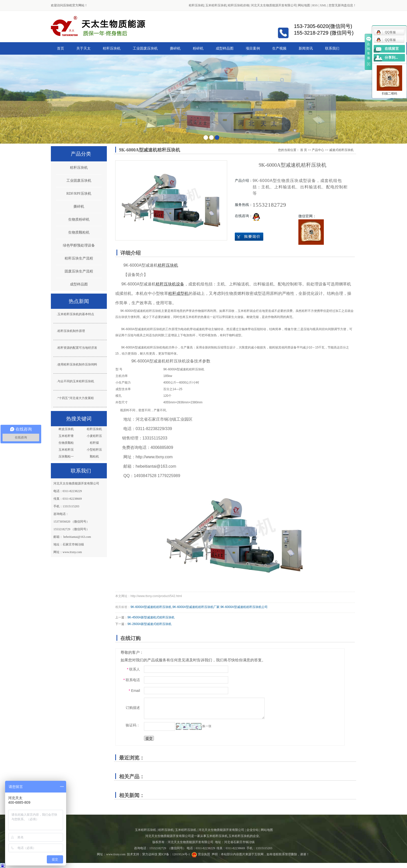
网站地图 (304, 5)
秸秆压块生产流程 (79, 258)
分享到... (391, 58)
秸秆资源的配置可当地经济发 (77, 348)
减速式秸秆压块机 (341, 150)
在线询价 (249, 237)
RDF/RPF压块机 (79, 194)
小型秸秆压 (94, 450)
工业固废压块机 (145, 48)
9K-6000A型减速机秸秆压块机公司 (244, 607)
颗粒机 (94, 456)
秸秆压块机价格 (239, 5)
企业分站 (253, 830)
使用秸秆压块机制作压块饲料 (77, 364)
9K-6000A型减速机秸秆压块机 (151, 607)
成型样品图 (225, 48)
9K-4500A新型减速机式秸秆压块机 (151, 617)
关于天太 (83, 48)
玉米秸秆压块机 (216, 5)
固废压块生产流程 (79, 271)
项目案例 (253, 48)
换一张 (207, 726)
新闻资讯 (306, 48)
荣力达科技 (150, 854)
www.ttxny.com (116, 854)
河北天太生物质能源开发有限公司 (274, 5)
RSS (315, 5)
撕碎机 (175, 48)
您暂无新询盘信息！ (342, 5)
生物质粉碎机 (79, 219)
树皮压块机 (66, 429)
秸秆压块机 (196, 5)
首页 (61, 48)
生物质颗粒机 (79, 232)
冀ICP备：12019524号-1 (174, 854)
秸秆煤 (94, 443)
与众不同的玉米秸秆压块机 (76, 381)
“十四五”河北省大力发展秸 (76, 398)
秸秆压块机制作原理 (71, 331)
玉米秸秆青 (66, 436)
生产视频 (279, 48)
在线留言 (392, 49)
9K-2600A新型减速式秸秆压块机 (149, 624)
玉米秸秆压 (66, 450)
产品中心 (318, 150)
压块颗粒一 (66, 456)
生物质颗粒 (66, 443)
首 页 (304, 150)
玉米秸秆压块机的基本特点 (76, 314)
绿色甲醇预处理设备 (79, 245)
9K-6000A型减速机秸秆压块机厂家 (196, 607)
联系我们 (332, 48)
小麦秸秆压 (94, 436)
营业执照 (204, 854)
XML (323, 5)
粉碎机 (198, 48)
